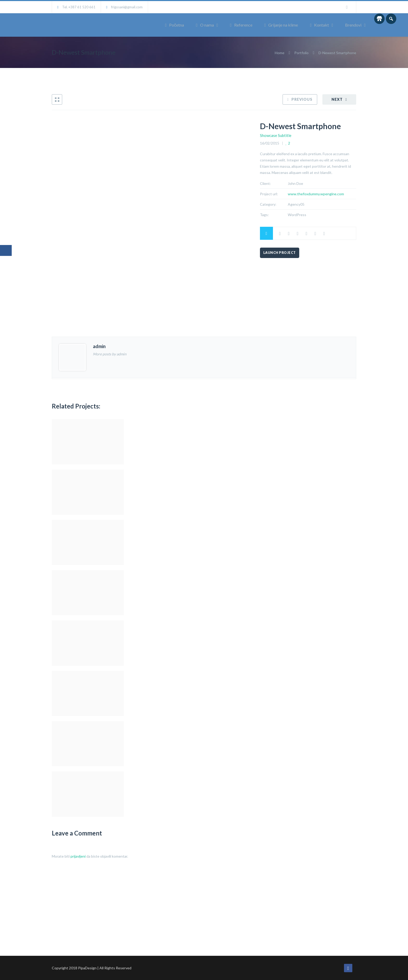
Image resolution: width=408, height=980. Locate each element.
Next (337, 99)
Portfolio (301, 53)
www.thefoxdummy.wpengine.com (316, 194)
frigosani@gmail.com (127, 7)
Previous (302, 99)
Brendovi (353, 25)
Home (280, 53)
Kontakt (319, 25)
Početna (174, 25)
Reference (241, 25)
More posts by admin (110, 354)
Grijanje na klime (281, 25)
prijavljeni (78, 856)
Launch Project (280, 253)
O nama (205, 25)
